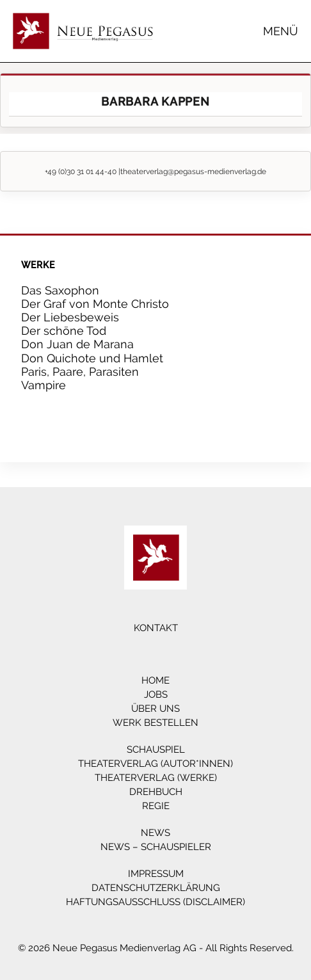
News (155, 833)
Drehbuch (156, 792)
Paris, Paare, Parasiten (80, 372)
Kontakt (156, 628)
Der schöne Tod (64, 331)
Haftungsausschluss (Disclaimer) (155, 902)
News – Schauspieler (156, 847)
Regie (156, 806)
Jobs (156, 695)
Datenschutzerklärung (156, 888)
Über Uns (155, 709)
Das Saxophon (60, 290)
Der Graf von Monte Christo (95, 304)
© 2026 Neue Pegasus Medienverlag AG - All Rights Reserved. (156, 948)
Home (155, 680)
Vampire (44, 385)
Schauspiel (156, 750)
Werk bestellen (155, 723)
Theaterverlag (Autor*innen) (155, 764)
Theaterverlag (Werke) (156, 778)
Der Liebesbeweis (70, 317)
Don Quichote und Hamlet (92, 358)
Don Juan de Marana (77, 344)
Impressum (156, 874)
